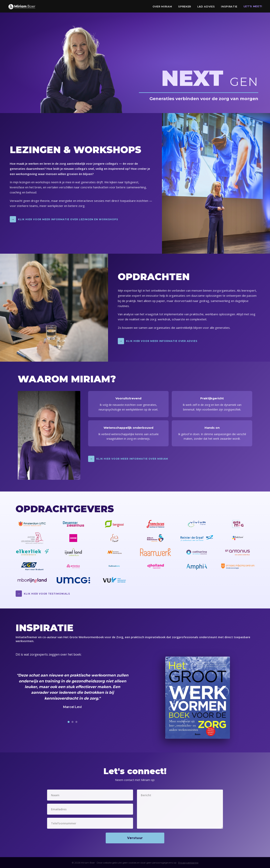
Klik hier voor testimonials (43, 594)
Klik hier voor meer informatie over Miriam (128, 459)
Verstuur (135, 838)
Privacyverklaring (188, 863)
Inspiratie (229, 6)
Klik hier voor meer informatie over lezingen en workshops (64, 219)
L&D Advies (206, 6)
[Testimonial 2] (72, 722)
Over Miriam (162, 6)
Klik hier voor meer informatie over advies (158, 341)
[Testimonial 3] (76, 722)
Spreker (185, 6)
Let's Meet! (253, 6)
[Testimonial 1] (69, 722)
